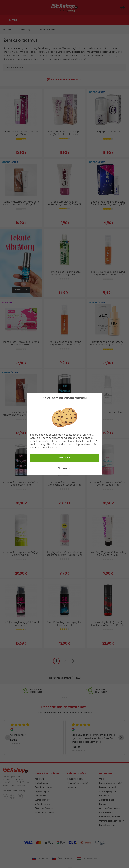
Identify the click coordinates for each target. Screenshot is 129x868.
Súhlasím (64, 458)
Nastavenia (64, 468)
